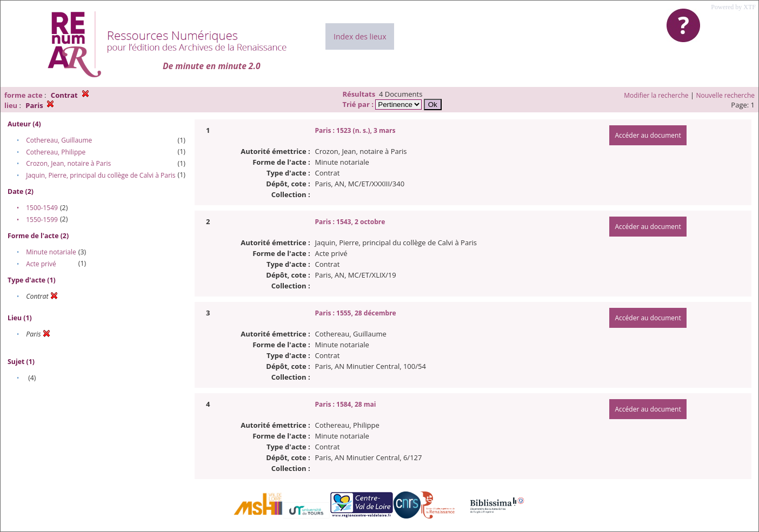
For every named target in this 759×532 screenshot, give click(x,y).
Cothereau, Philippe (56, 152)
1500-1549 (42, 208)
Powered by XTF (733, 7)
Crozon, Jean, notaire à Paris (68, 163)
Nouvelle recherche (726, 95)
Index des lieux (360, 36)
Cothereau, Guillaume (59, 140)
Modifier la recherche (656, 95)
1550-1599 (42, 220)
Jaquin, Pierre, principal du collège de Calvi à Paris (101, 175)
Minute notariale (51, 252)
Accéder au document (648, 135)
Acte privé (41, 264)
